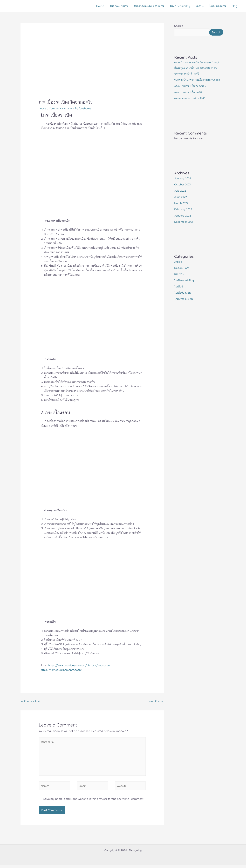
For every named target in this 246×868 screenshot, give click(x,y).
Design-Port (182, 274)
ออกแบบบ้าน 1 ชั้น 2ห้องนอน (191, 92)
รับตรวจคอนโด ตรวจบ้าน (149, 6)
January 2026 (183, 185)
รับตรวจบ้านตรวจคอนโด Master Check (198, 86)
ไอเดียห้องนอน (183, 298)
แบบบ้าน (179, 280)
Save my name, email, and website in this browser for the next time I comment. (94, 802)
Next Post (156, 702)
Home (100, 6)
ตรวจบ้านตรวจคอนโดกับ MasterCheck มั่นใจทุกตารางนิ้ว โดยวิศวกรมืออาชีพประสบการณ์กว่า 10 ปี (198, 75)
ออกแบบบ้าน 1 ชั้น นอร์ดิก (190, 99)
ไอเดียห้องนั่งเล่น (184, 304)
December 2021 (184, 228)
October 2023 (183, 191)
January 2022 (183, 221)
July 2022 (180, 197)
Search (179, 26)
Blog (234, 6)
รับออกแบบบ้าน (119, 6)
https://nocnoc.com (104, 665)
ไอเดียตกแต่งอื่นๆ (184, 286)
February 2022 (184, 215)
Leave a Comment (51, 108)
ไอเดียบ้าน (180, 292)
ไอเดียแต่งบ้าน (217, 6)
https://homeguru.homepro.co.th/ (62, 670)
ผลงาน (199, 6)
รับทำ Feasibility (180, 6)
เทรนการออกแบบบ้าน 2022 (191, 105)
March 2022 (182, 209)
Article (69, 108)
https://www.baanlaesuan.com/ (69, 665)
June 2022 (181, 203)
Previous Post (31, 702)
